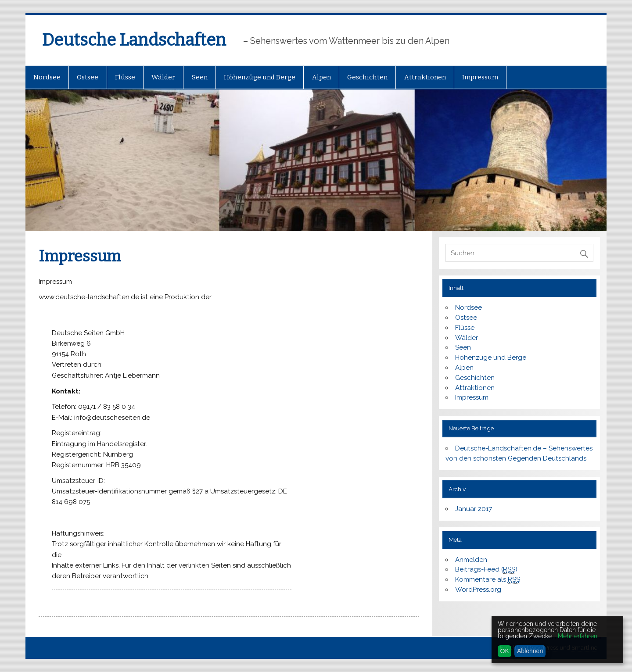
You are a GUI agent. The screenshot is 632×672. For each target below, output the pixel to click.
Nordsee (47, 77)
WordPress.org (478, 590)
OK (505, 651)
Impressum (480, 77)
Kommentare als (488, 580)
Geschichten (367, 77)
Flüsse (125, 77)
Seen (200, 77)
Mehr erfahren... (580, 636)
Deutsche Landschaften (134, 40)
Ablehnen (530, 651)
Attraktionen (425, 77)
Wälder (163, 77)
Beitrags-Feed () (486, 570)
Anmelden (471, 560)
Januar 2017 (474, 509)
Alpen (321, 77)
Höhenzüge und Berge (260, 77)
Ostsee (88, 77)
